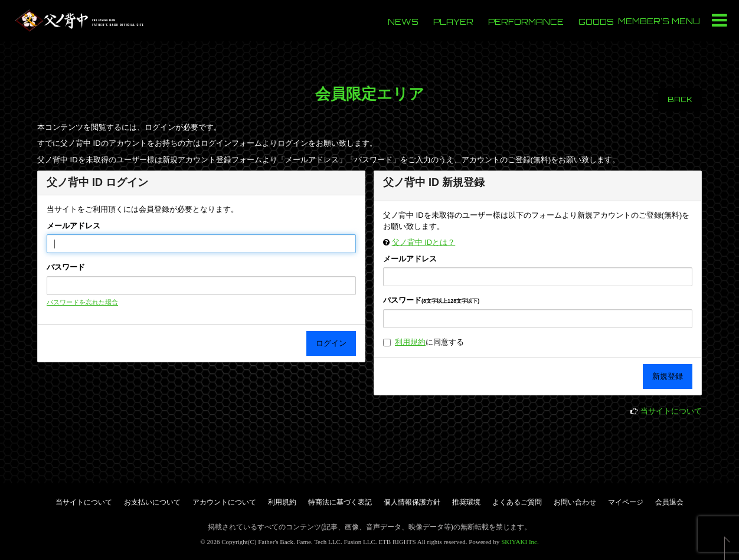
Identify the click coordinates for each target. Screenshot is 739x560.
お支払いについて (152, 502)
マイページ (626, 502)
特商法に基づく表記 (340, 502)
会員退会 (669, 502)
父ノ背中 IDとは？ (424, 242)
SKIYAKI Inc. (520, 542)
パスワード (66, 267)
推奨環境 (466, 502)
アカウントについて (224, 502)
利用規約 (410, 342)
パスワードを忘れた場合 (82, 302)
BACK (680, 99)
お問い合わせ (575, 502)
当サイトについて (671, 411)
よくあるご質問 (517, 502)
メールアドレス (73, 226)
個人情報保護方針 (412, 502)
